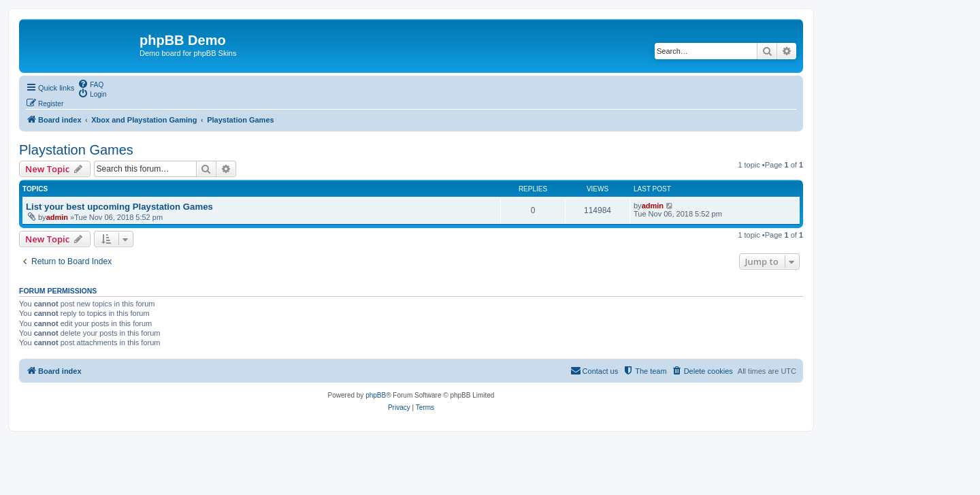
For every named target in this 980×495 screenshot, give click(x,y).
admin (57, 217)
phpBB (376, 395)
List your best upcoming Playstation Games (119, 207)
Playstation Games (76, 150)
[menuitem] (91, 84)
